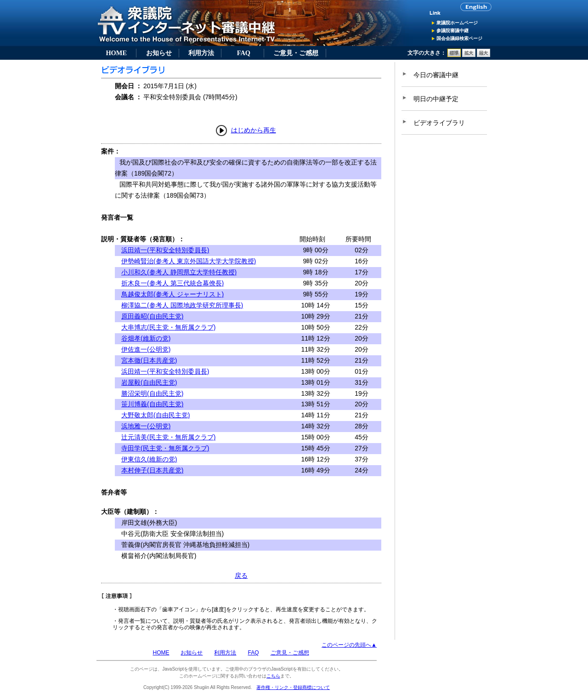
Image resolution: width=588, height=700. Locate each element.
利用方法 (201, 53)
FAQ (244, 53)
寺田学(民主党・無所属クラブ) (165, 448)
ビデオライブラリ (439, 123)
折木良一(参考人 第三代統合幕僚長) (172, 283)
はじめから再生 (254, 130)
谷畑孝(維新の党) (146, 338)
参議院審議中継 (452, 31)
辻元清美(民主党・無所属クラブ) (168, 437)
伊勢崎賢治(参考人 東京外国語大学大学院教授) (189, 261)
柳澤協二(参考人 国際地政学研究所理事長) (182, 305)
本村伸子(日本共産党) (152, 470)
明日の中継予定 (436, 99)
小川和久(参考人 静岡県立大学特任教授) (179, 272)
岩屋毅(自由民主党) (149, 382)
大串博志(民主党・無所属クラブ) (168, 327)
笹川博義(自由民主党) (152, 404)
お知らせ (159, 53)
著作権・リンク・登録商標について (293, 687)
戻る (241, 575)
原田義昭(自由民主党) (152, 316)
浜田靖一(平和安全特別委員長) (165, 250)
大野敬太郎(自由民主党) (155, 415)
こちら (273, 676)
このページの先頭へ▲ (349, 645)
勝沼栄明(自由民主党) (152, 393)
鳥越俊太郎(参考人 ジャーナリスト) (172, 294)
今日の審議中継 (436, 75)
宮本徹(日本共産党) (149, 360)
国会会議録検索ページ (459, 38)
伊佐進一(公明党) (146, 349)
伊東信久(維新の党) (149, 459)
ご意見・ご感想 (296, 53)
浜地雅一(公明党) (146, 426)
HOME (116, 53)
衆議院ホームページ (457, 23)
